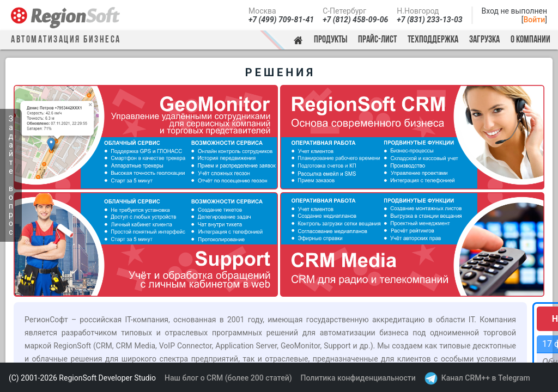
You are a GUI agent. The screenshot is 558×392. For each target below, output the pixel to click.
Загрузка (484, 40)
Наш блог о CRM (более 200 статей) (228, 378)
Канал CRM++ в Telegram (486, 378)
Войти (535, 20)
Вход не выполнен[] (514, 15)
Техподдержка (433, 40)
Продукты (330, 40)
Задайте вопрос (11, 175)
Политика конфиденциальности (358, 378)
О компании (530, 40)
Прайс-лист (377, 40)
